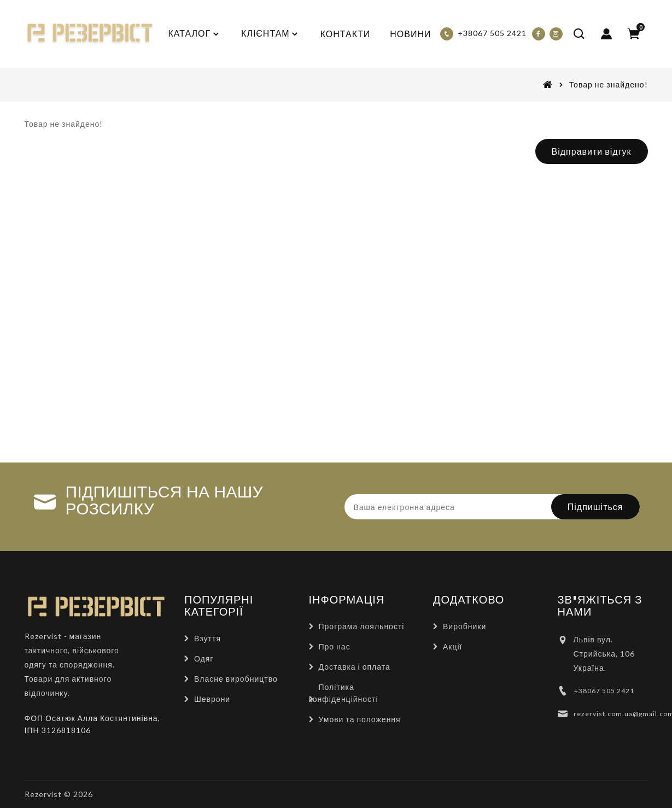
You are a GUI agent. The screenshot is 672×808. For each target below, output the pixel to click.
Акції (452, 646)
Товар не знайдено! (609, 84)
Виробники (464, 626)
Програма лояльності (362, 626)
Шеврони (212, 699)
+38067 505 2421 (604, 691)
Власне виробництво (236, 679)
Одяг (204, 658)
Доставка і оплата (355, 667)
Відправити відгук (592, 151)
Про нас (335, 646)
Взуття (208, 638)
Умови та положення (360, 719)
